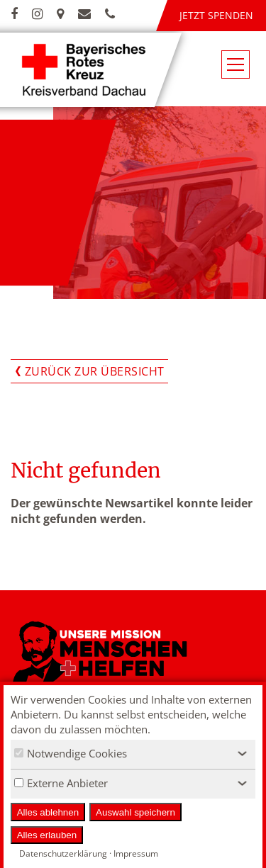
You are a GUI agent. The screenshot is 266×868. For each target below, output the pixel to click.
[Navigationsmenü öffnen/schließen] (235, 64)
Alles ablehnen (48, 812)
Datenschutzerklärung (63, 853)
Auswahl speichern (135, 812)
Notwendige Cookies (71, 753)
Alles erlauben (47, 835)
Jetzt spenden (216, 15)
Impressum (136, 853)
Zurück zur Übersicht (95, 371)
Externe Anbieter (61, 783)
